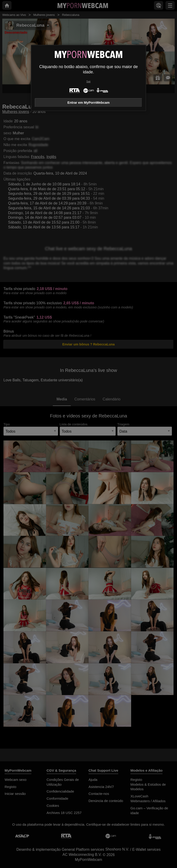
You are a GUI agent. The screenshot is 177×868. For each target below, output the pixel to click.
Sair (88, 82)
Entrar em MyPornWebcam (89, 103)
